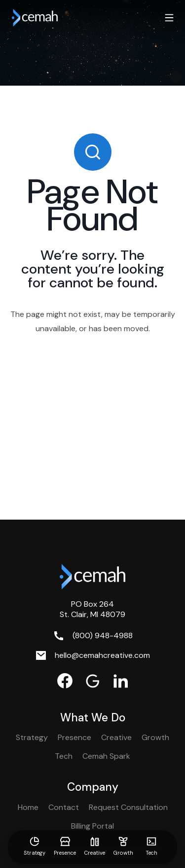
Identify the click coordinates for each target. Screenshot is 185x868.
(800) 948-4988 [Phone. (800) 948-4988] (103, 635)
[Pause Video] (176, 77)
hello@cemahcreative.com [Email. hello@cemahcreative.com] (102, 655)
